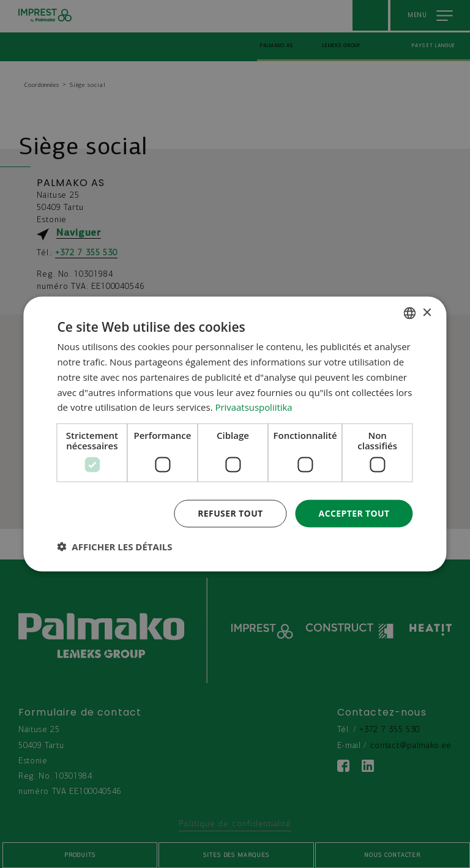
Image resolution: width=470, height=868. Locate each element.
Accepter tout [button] (354, 513)
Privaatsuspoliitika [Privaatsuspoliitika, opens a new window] (254, 407)
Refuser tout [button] (230, 513)
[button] (114, 546)
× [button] (427, 312)
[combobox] (410, 313)
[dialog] (235, 434)
